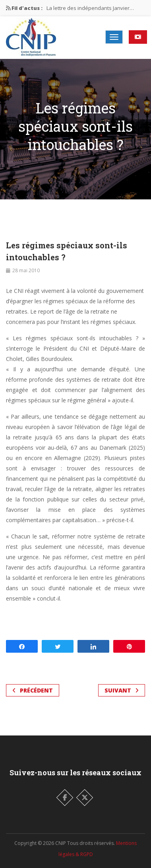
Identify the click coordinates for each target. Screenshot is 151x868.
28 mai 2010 (26, 270)
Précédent (33, 690)
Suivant (122, 690)
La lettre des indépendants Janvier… (90, 8)
